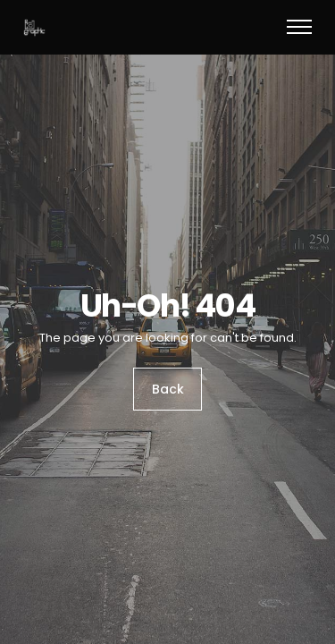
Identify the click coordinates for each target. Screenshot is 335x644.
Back (168, 390)
